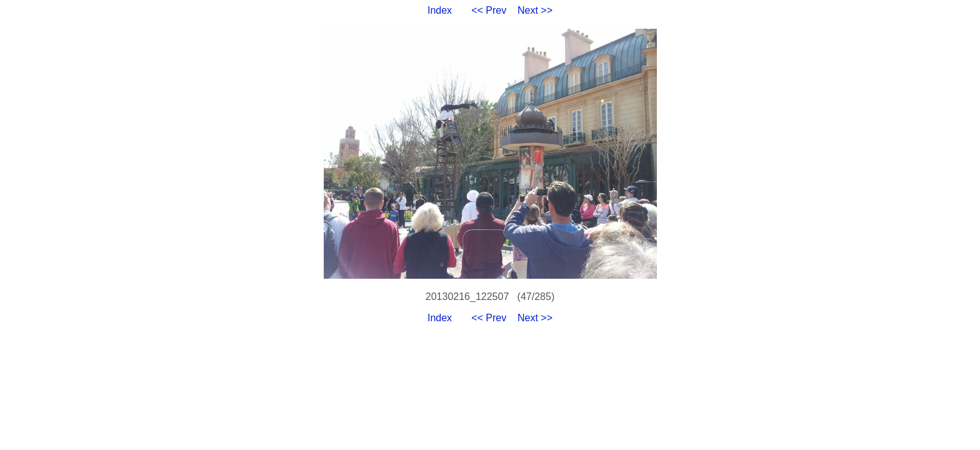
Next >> (535, 10)
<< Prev (489, 10)
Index (440, 10)
